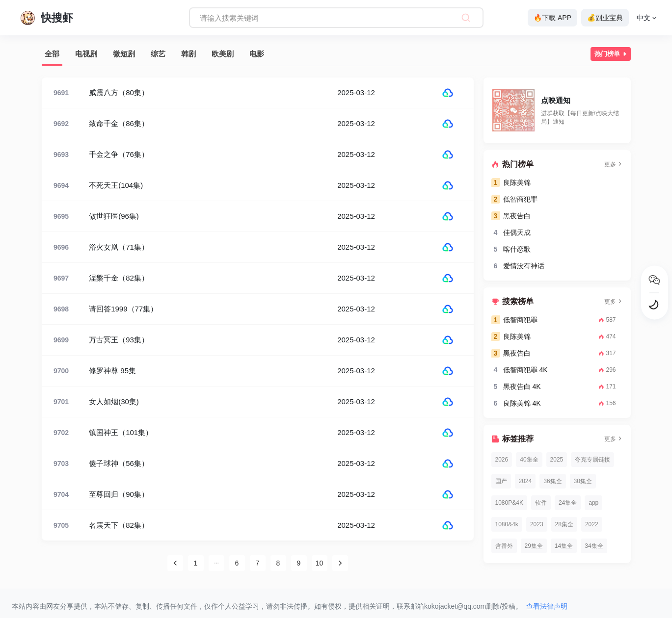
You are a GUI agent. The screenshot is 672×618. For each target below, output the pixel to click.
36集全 (552, 481)
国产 (501, 481)
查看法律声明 (547, 606)
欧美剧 (223, 54)
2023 (537, 524)
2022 (592, 524)
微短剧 (124, 54)
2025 (557, 460)
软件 (541, 503)
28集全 (564, 524)
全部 (52, 54)
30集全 (583, 481)
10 (320, 563)
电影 (257, 54)
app (593, 503)
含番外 (504, 546)
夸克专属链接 (592, 460)
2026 (502, 460)
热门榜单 (612, 54)
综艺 (158, 54)
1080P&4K (509, 503)
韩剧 (188, 54)
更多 (614, 164)
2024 (525, 481)
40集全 (529, 460)
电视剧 (86, 54)
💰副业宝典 (605, 18)
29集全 (534, 546)
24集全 (568, 503)
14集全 (564, 546)
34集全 (594, 546)
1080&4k (507, 524)
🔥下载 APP (552, 18)
